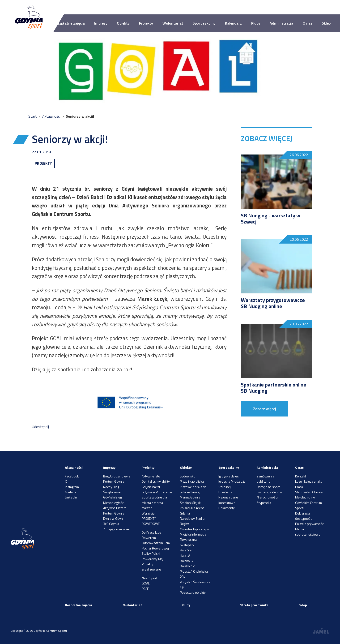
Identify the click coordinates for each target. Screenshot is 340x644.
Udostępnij (40, 427)
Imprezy (101, 23)
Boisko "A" (187, 561)
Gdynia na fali (151, 487)
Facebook (72, 476)
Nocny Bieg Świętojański (112, 489)
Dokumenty (227, 508)
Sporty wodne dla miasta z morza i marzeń (154, 502)
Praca (299, 487)
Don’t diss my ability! (156, 481)
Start (33, 116)
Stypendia (264, 503)
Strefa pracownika (254, 605)
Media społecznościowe (308, 532)
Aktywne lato (151, 476)
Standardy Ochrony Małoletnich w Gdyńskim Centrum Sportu (309, 500)
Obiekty (123, 23)
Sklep (326, 23)
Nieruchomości (267, 497)
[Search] (327, 7)
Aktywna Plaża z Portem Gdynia (115, 510)
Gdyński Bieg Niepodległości (114, 500)
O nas (308, 23)
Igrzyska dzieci (229, 476)
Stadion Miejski (191, 503)
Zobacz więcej (265, 409)
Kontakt (301, 476)
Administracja (281, 23)
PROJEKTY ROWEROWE (151, 521)
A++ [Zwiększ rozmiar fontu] (198, 7)
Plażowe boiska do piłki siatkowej (193, 489)
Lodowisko (188, 476)
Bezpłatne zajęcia (70, 23)
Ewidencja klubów (269, 492)
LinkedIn (71, 497)
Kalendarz (233, 23)
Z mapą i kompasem (117, 529)
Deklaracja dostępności (304, 516)
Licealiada (225, 492)
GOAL (146, 583)
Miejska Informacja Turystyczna (193, 537)
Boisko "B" (187, 566)
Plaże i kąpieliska (192, 481)
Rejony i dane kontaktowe (228, 500)
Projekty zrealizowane (151, 567)
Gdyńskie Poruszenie (157, 492)
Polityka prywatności (310, 524)
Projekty (146, 23)
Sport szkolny (204, 23)
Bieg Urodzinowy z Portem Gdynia (117, 479)
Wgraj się (148, 513)
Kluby (256, 23)
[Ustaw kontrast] (210, 7)
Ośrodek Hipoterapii (194, 529)
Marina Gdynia (190, 497)
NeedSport (149, 578)
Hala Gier (186, 550)
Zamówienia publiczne (265, 479)
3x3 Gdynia (111, 524)
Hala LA (185, 556)
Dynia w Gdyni (113, 518)
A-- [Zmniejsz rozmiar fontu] (187, 7)
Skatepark (187, 545)
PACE (145, 589)
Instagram (72, 487)
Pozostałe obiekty (193, 592)
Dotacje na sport (268, 487)
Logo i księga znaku (309, 481)
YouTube (71, 492)
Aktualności (52, 116)
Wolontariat (173, 23)
